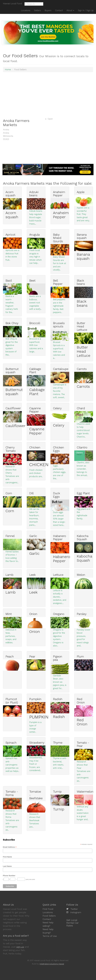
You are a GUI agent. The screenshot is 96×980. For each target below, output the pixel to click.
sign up (20, 947)
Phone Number (9, 876)
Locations (48, 912)
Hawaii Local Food (12, 3)
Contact (47, 919)
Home (8, 69)
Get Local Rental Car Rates (72, 923)
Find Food (48, 909)
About (70, 10)
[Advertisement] (48, 92)
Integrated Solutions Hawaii (52, 964)
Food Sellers (49, 916)
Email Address (10, 847)
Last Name (7, 866)
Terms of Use (50, 936)
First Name (7, 857)
